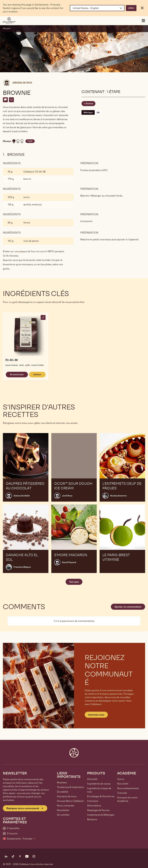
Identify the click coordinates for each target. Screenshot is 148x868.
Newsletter (63, 810)
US (98, 112)
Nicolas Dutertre (119, 496)
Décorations (94, 806)
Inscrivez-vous (96, 715)
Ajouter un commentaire (128, 607)
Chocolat (92, 779)
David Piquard (69, 562)
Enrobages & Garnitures (101, 796)
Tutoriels (122, 793)
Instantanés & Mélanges (101, 815)
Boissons (92, 819)
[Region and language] (97, 8)
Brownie (89, 104)
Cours (121, 779)
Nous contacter (66, 806)
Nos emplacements (128, 788)
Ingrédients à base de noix (99, 790)
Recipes (7, 28)
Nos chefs (123, 784)
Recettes (62, 782)
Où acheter (63, 815)
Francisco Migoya (22, 567)
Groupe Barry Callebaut (70, 801)
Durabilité (63, 792)
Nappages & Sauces (98, 810)
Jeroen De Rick (22, 83)
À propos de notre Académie (127, 799)
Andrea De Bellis (22, 496)
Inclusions (93, 801)
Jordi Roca (67, 496)
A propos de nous (67, 796)
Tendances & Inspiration (70, 787)
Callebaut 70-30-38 (34, 172)
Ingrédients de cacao (99, 784)
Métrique (88, 112)
